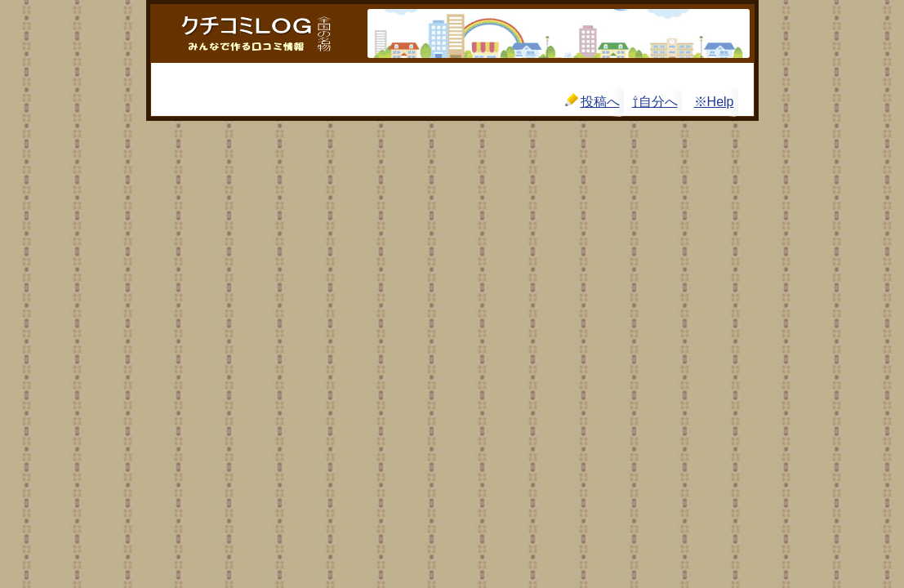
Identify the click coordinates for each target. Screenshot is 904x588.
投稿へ (592, 101)
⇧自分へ (655, 102)
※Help (714, 102)
